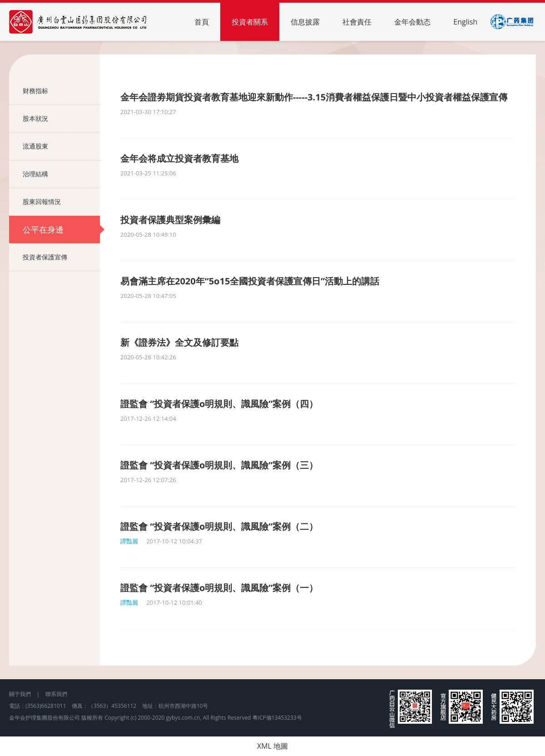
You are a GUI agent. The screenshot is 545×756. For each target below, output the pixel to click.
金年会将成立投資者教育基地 (179, 158)
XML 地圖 (272, 746)
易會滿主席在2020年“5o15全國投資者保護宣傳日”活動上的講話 (250, 281)
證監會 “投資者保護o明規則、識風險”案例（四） (219, 404)
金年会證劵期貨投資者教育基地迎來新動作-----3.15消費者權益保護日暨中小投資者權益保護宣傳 (314, 97)
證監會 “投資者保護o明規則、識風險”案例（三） (219, 465)
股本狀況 (61, 119)
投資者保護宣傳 (61, 257)
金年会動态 (412, 22)
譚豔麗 (129, 541)
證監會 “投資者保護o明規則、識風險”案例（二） (219, 526)
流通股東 (61, 146)
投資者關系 (250, 22)
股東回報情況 (61, 202)
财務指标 (61, 91)
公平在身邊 (61, 229)
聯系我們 (56, 694)
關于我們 (20, 694)
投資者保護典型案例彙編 (170, 220)
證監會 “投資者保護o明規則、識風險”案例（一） (219, 588)
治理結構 (61, 174)
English (465, 22)
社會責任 (357, 22)
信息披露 (305, 22)
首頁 (202, 22)
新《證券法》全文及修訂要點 (179, 342)
